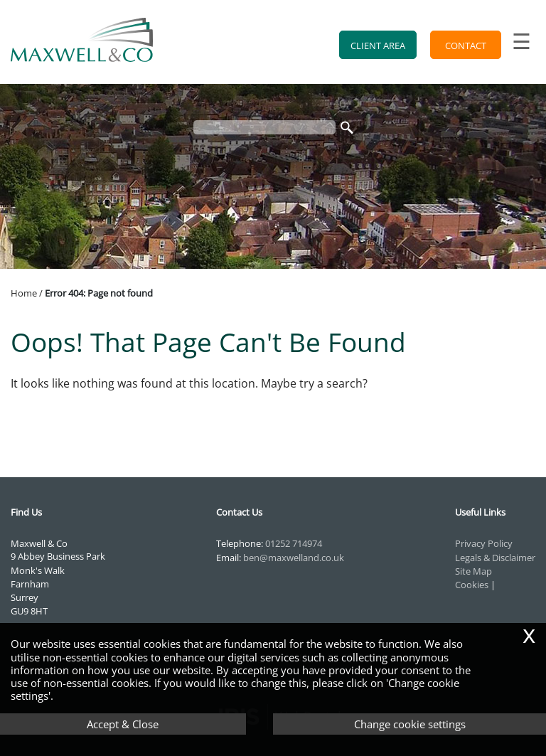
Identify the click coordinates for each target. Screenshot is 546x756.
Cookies (472, 585)
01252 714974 (294, 543)
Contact (466, 46)
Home (24, 293)
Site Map (473, 571)
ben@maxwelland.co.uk (294, 558)
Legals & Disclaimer (495, 558)
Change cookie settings (410, 724)
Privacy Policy (484, 543)
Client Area (378, 46)
